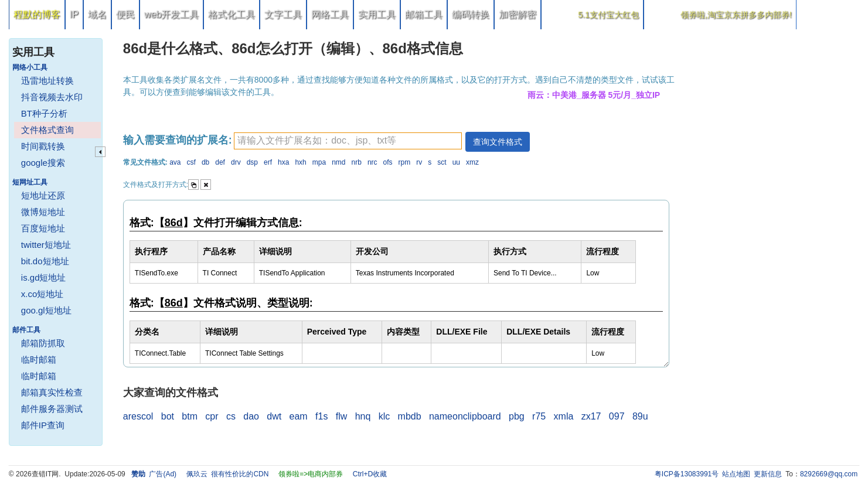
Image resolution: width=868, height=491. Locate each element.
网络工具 (330, 14)
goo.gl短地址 (46, 310)
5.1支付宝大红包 (608, 15)
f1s (321, 416)
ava (175, 162)
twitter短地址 (46, 245)
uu (456, 162)
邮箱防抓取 (43, 343)
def (220, 162)
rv (419, 162)
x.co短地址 (42, 294)
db (205, 162)
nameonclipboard (465, 416)
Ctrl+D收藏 (370, 474)
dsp (252, 162)
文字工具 (283, 14)
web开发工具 (171, 14)
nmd (338, 162)
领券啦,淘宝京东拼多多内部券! (736, 15)
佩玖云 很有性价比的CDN (228, 474)
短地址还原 (43, 195)
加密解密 (518, 14)
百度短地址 (43, 228)
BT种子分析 (44, 113)
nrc (372, 162)
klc (384, 416)
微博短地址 (43, 212)
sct (442, 162)
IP (74, 14)
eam (299, 416)
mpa (319, 162)
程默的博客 (37, 14)
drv (236, 162)
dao (251, 416)
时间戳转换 (43, 146)
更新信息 (768, 474)
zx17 (591, 416)
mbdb (410, 416)
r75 (539, 416)
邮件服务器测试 (52, 409)
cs (231, 416)
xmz (472, 162)
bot (168, 416)
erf (268, 162)
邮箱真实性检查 (52, 392)
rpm (405, 162)
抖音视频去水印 (52, 97)
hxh (300, 162)
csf (191, 162)
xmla (564, 416)
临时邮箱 (39, 359)
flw (342, 416)
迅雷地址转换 (47, 81)
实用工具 (377, 14)
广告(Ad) (163, 474)
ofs (388, 162)
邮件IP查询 (43, 425)
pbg (517, 416)
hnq (363, 416)
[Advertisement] (771, 205)
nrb (357, 162)
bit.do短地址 (45, 261)
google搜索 (43, 163)
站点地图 (736, 474)
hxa (283, 162)
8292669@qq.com (829, 474)
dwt (274, 416)
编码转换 (471, 14)
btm (190, 416)
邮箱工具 (424, 14)
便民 (125, 14)
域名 (97, 14)
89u (640, 416)
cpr (212, 416)
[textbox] (348, 141)
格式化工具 (232, 14)
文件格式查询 (47, 130)
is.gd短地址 (44, 277)
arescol (138, 416)
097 (617, 416)
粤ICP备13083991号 (687, 474)
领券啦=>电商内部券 (311, 474)
